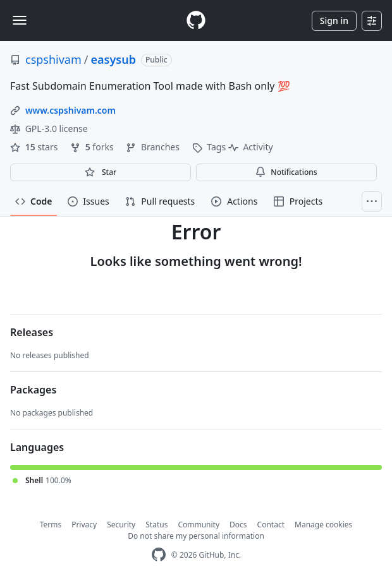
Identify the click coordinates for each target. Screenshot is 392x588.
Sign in (334, 21)
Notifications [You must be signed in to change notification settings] (286, 172)
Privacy (84, 525)
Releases (32, 332)
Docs (238, 525)
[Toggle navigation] (20, 20)
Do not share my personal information (196, 536)
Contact (271, 525)
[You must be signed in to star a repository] (101, 172)
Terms (51, 525)
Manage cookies (323, 525)
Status (156, 525)
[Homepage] (196, 21)
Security (121, 525)
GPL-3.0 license (49, 129)
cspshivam (53, 59)
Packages (33, 390)
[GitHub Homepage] (159, 555)
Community (199, 525)
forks (93, 147)
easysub (113, 59)
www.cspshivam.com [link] (70, 110)
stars (35, 147)
